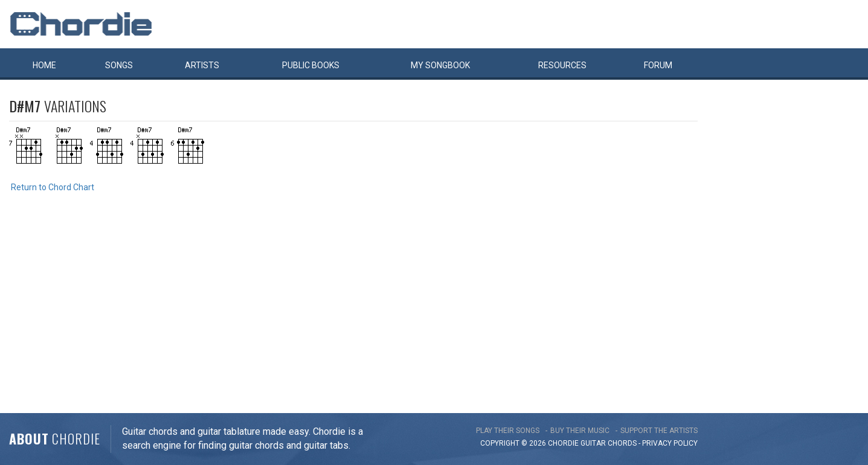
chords (622, 443)
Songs (119, 65)
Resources (562, 65)
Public (311, 65)
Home (44, 65)
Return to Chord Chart (53, 187)
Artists (202, 65)
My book (440, 65)
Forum (658, 65)
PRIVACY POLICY (670, 443)
